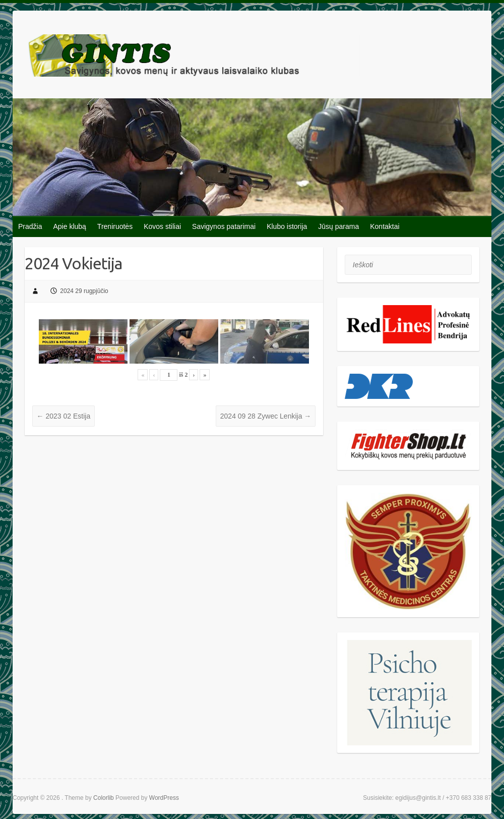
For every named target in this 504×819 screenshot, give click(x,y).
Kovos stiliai (162, 226)
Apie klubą (69, 226)
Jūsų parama (338, 226)
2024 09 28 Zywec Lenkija (266, 416)
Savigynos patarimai (224, 226)
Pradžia (30, 226)
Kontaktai (385, 226)
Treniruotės (115, 226)
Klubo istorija (287, 226)
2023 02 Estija (64, 416)
